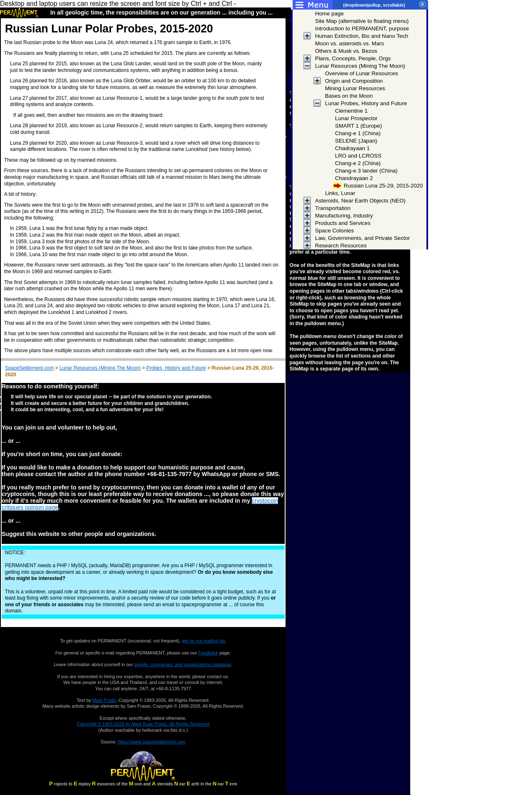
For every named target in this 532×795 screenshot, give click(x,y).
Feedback (208, 653)
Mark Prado (104, 700)
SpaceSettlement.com (29, 368)
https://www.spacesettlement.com (151, 742)
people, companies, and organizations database (183, 664)
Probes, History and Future (176, 368)
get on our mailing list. (204, 641)
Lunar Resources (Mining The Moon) (100, 368)
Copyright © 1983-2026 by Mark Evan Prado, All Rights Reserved (143, 724)
